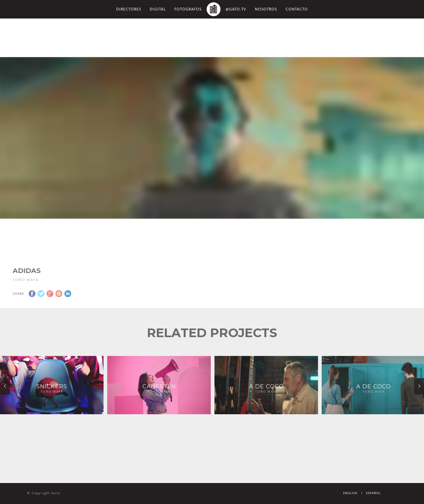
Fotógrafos (188, 9)
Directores (129, 9)
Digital (158, 9)
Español (373, 493)
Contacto (297, 9)
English (350, 493)
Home (214, 9)
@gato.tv (236, 9)
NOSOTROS (266, 9)
